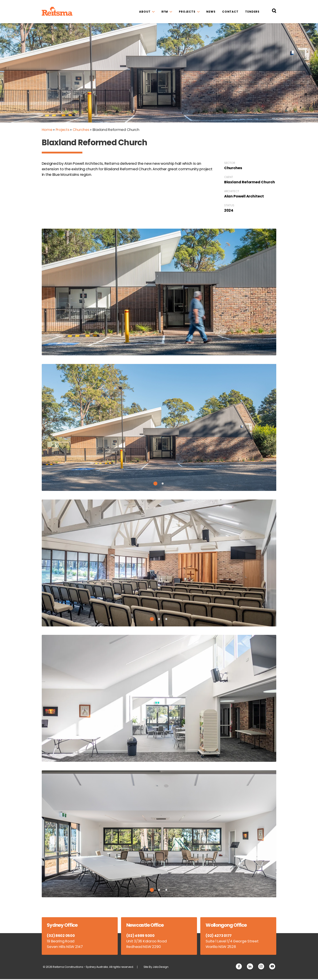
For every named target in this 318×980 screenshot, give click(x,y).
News (211, 12)
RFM (165, 12)
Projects (187, 12)
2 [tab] (163, 484)
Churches (82, 130)
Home (47, 130)
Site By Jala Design (157, 968)
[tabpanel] (159, 428)
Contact (230, 12)
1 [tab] (155, 484)
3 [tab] (166, 619)
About (145, 12)
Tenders (252, 12)
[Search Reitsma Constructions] (274, 12)
